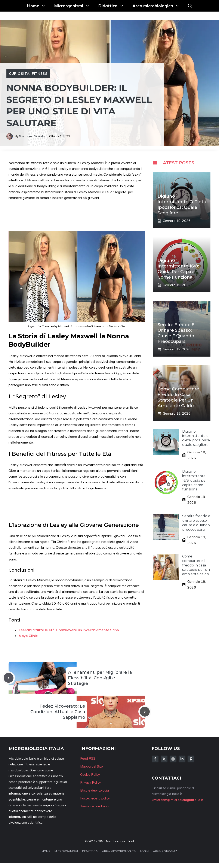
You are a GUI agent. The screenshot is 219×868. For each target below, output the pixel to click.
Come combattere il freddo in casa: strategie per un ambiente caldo (196, 565)
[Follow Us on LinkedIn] (182, 759)
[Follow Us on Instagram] (173, 759)
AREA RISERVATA (165, 851)
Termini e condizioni (95, 806)
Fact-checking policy (95, 798)
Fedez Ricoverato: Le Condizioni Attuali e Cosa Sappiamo (58, 712)
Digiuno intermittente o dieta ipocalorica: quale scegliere (196, 438)
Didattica (113, 6)
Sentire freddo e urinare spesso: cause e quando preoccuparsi (196, 523)
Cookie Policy (90, 775)
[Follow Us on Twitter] (164, 759)
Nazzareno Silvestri (32, 136)
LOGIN (144, 851)
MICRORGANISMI (66, 851)
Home (38, 6)
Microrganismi (74, 6)
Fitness (40, 73)
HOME (46, 851)
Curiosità (19, 73)
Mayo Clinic (28, 636)
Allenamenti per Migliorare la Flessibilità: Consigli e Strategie (100, 678)
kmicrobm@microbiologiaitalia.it (178, 800)
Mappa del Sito (92, 766)
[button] (190, 6)
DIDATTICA (90, 851)
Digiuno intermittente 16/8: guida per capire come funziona (195, 480)
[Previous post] (9, 678)
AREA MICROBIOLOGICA (119, 851)
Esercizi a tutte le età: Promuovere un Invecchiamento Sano (69, 630)
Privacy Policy (90, 782)
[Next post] (145, 712)
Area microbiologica (158, 6)
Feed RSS (88, 758)
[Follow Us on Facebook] (155, 759)
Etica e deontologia (95, 790)
